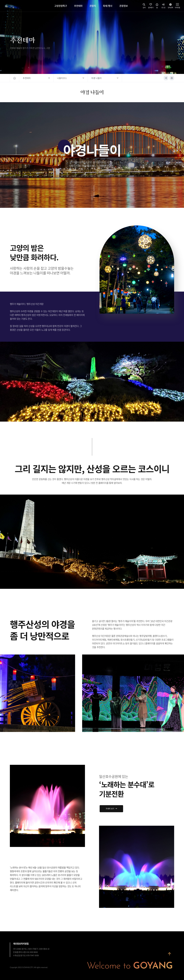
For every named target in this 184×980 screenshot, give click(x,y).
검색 (144, 6)
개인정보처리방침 (21, 944)
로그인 (163, 6)
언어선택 (170, 6)
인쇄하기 (172, 78)
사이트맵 (177, 6)
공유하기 (166, 78)
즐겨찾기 (151, 6)
